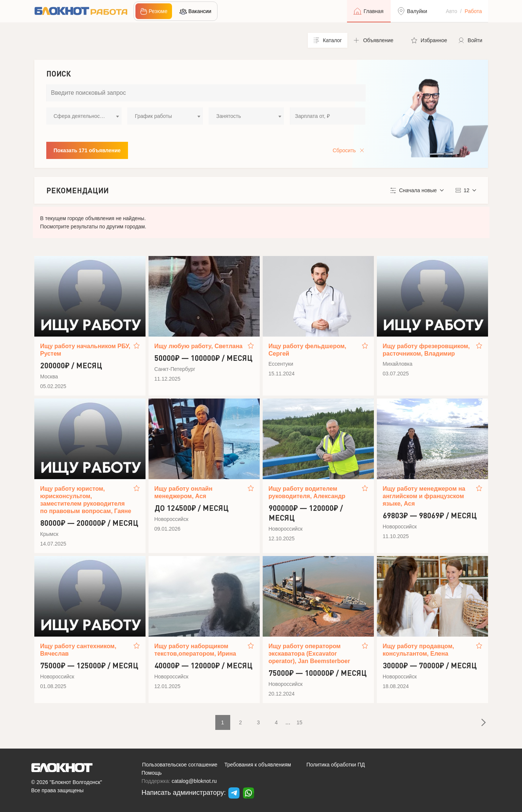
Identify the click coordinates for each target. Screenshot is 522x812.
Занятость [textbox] (228, 116)
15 (300, 722)
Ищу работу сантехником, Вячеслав (78, 650)
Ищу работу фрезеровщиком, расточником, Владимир (426, 350)
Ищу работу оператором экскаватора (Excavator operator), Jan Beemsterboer (310, 654)
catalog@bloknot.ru (194, 781)
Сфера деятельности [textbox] (79, 116)
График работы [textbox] (153, 116)
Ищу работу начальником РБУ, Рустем (85, 350)
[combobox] (84, 116)
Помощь (151, 773)
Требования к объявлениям (258, 765)
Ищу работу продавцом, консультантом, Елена (418, 650)
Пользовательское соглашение (180, 765)
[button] (376, 40)
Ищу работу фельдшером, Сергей (308, 350)
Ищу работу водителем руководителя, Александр (307, 492)
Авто (452, 11)
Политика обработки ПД (336, 765)
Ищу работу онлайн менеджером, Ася (184, 492)
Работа (473, 11)
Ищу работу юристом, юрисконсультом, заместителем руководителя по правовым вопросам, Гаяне (86, 500)
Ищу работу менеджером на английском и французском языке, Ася (424, 496)
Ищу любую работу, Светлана (199, 346)
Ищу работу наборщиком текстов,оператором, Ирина (195, 650)
